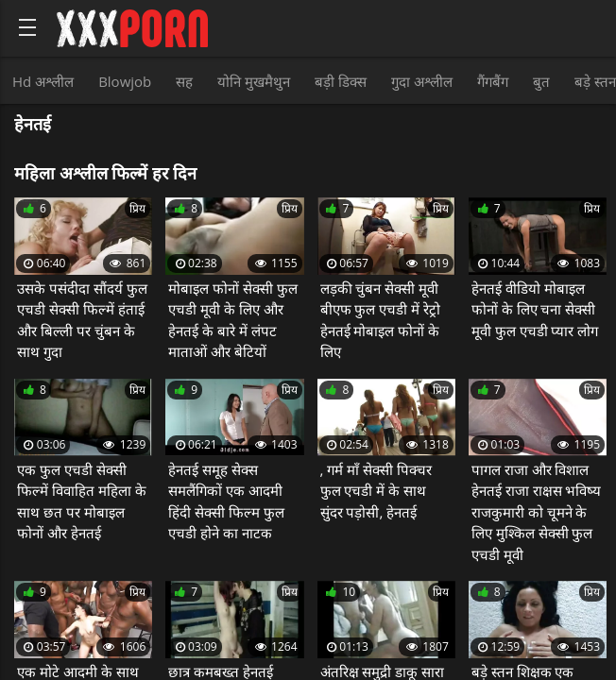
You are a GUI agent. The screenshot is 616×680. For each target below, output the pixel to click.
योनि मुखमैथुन (254, 81)
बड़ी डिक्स (341, 81)
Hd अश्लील (43, 81)
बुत (541, 81)
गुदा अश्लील (422, 81)
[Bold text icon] (27, 27)
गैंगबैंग (493, 81)
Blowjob (125, 81)
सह (184, 81)
